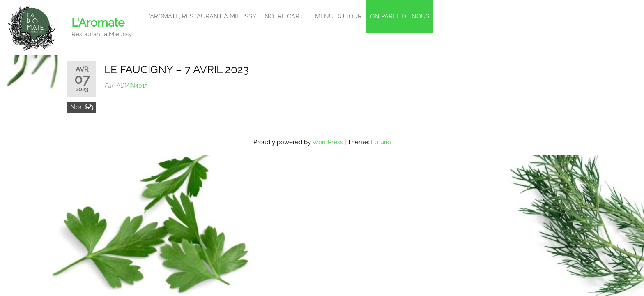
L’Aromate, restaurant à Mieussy (201, 16)
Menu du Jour (338, 16)
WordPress (328, 142)
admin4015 (132, 86)
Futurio (381, 142)
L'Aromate (98, 23)
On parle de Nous (400, 16)
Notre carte (286, 16)
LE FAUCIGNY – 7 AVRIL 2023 (177, 69)
